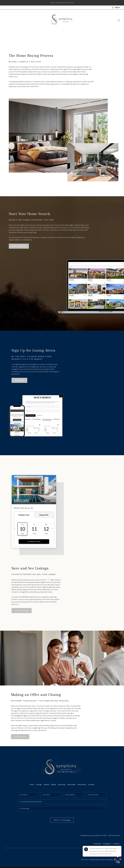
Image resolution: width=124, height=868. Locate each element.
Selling (53, 785)
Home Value (71, 785)
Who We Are (82, 785)
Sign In (116, 7)
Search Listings (22, 611)
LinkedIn (116, 844)
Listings (39, 785)
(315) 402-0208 (114, 835)
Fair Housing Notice (62, 3)
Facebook (97, 844)
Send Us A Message (62, 820)
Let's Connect (20, 737)
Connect (91, 785)
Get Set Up (19, 380)
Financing (61, 785)
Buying (46, 785)
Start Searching (19, 246)
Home (32, 785)
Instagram (107, 844)
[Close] (119, 848)
